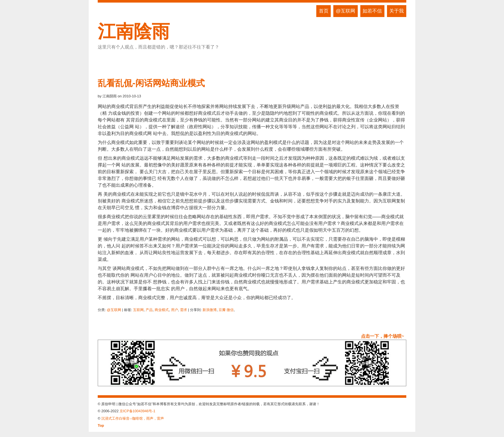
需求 (184, 310)
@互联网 (346, 11)
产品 (149, 310)
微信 (230, 310)
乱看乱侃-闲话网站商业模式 (151, 83)
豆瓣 (222, 310)
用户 (175, 310)
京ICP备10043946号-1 (137, 411)
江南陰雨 (134, 31)
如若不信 (372, 11)
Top (101, 425)
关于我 (396, 11)
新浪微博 (210, 310)
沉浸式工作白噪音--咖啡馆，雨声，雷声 (132, 418)
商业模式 (162, 310)
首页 (324, 11)
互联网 (138, 310)
